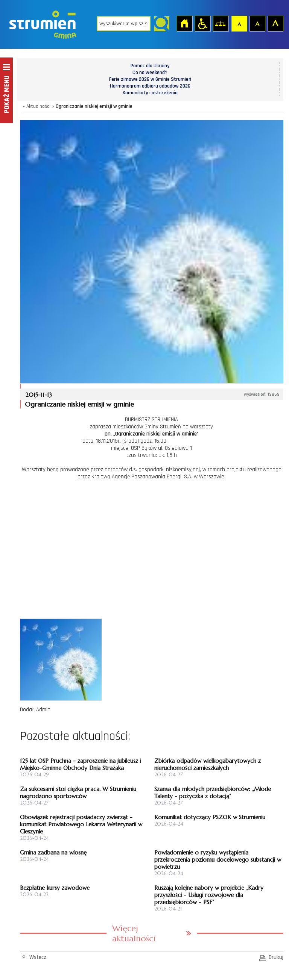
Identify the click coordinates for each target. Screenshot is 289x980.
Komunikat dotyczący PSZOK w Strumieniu (210, 817)
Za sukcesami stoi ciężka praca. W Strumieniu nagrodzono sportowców (78, 792)
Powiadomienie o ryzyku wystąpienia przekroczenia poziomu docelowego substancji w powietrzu (218, 860)
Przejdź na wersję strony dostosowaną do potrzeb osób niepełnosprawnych (202, 23)
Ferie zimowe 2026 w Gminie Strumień (150, 79)
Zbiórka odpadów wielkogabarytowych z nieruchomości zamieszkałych (208, 764)
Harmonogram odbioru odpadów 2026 (150, 86)
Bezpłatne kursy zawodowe (55, 888)
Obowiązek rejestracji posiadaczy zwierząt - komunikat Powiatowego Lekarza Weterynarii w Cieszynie (81, 824)
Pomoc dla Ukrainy (150, 66)
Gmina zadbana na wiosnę (53, 852)
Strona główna (184, 23)
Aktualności (38, 106)
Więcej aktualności (134, 933)
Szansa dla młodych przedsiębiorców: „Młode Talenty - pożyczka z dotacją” (213, 792)
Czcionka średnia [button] (257, 23)
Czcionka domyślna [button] (239, 23)
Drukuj (276, 957)
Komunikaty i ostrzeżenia (150, 93)
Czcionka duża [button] (275, 23)
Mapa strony (221, 23)
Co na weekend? (150, 73)
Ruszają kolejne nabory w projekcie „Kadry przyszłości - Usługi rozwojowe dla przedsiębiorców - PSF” (209, 895)
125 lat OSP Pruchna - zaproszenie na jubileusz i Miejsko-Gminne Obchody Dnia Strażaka (81, 764)
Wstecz (38, 957)
